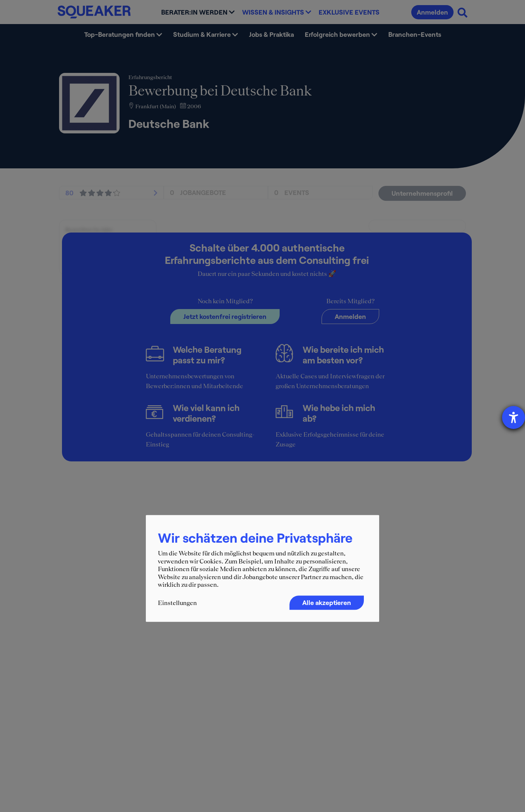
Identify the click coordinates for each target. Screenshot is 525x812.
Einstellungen (177, 603)
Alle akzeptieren (327, 602)
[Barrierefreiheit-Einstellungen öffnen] (514, 417)
